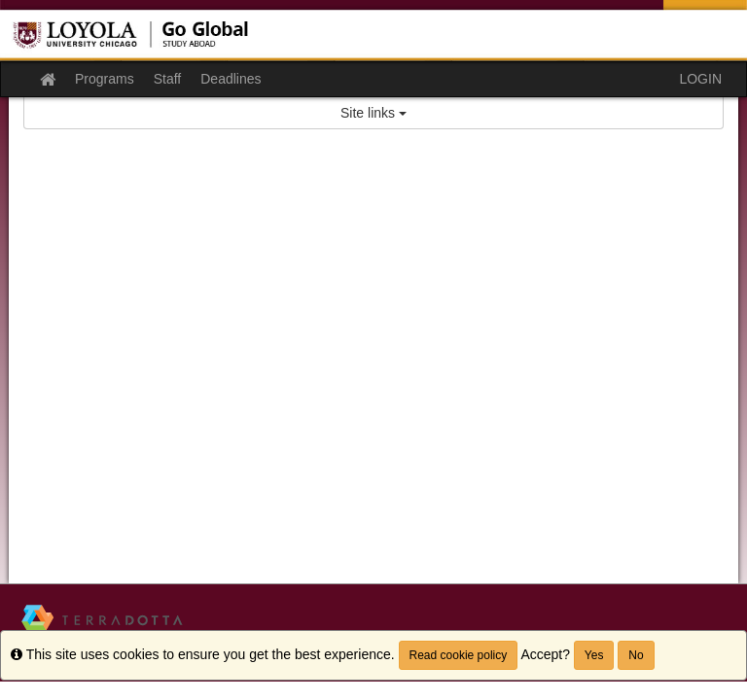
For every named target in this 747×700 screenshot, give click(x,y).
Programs (105, 79)
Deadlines (231, 79)
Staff (168, 79)
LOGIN (700, 79)
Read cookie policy (459, 655)
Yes (594, 655)
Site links (373, 113)
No (636, 655)
